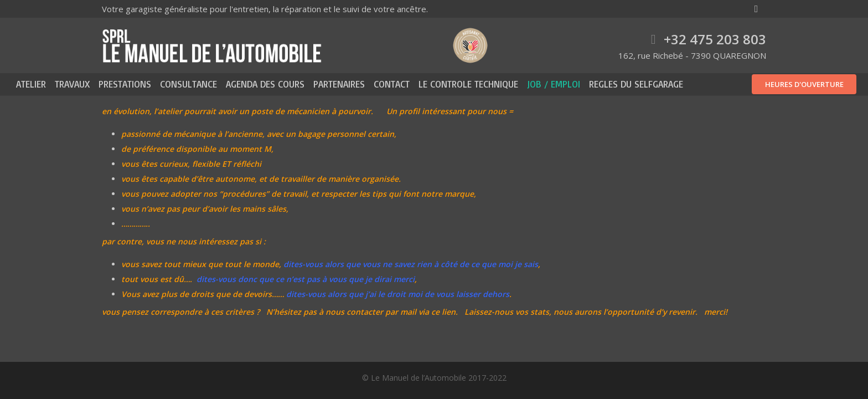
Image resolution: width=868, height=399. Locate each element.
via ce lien (437, 312)
